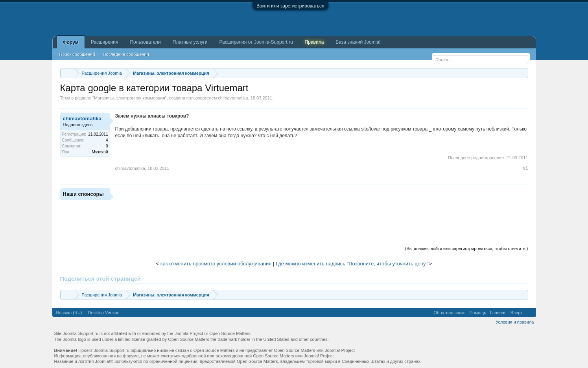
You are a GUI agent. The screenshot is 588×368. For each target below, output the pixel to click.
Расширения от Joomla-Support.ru (256, 42)
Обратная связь (449, 313)
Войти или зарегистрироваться (290, 6)
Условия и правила (515, 322)
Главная (498, 313)
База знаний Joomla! (358, 42)
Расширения (105, 42)
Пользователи (145, 42)
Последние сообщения (126, 54)
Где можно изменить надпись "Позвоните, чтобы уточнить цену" (352, 264)
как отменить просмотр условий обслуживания (216, 264)
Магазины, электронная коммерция (130, 98)
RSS (529, 313)
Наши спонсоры (83, 194)
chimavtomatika (233, 98)
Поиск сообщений (77, 54)
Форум (71, 42)
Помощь (478, 313)
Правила (314, 42)
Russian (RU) (69, 313)
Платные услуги (190, 42)
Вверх (517, 313)
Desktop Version (104, 313)
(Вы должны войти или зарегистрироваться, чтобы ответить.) (467, 248)
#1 (525, 168)
